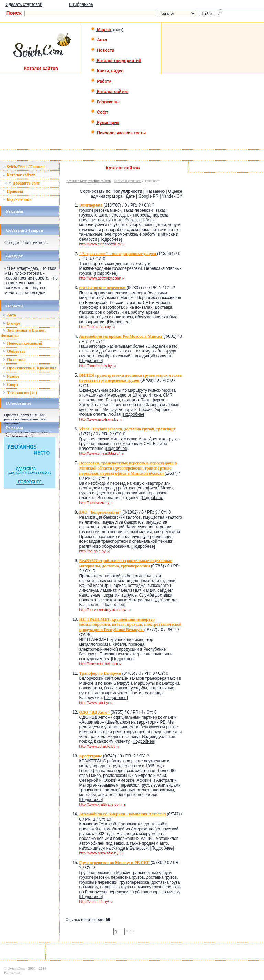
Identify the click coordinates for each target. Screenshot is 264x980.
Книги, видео (107, 71)
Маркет (101, 30)
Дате (130, 196)
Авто (99, 40)
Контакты (12, 972)
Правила (13, 191)
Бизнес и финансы (128, 181)
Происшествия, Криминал (30, 368)
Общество (14, 351)
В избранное (81, 4)
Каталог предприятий (116, 61)
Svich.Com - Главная (24, 167)
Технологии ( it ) (20, 393)
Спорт (11, 384)
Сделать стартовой (24, 4)
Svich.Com (16, 968)
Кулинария (105, 123)
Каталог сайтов (109, 92)
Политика (14, 360)
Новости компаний (23, 343)
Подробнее (110, 239)
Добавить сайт (22, 183)
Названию (155, 191)
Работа (101, 81)
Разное (11, 376)
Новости (103, 50)
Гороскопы (105, 102)
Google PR (148, 196)
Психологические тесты (118, 133)
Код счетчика (17, 200)
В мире (11, 323)
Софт (100, 112)
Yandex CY (172, 196)
